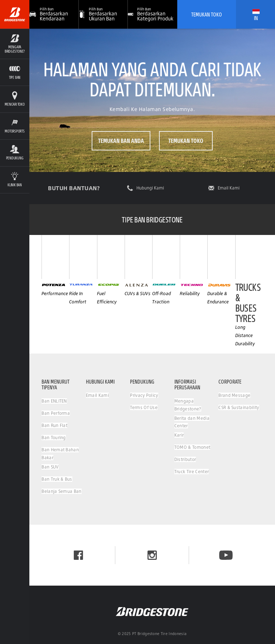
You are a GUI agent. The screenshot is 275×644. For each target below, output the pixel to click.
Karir (179, 435)
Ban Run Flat (54, 425)
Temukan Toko (207, 14)
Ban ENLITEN (54, 401)
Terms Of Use (144, 407)
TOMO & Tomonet (192, 447)
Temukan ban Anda (121, 141)
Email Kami (229, 188)
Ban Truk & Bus (57, 479)
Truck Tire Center (192, 472)
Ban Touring (54, 438)
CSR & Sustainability (239, 407)
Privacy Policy (144, 395)
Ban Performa (56, 413)
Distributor (185, 459)
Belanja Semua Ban (61, 491)
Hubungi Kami (150, 188)
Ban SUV (50, 467)
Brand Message (234, 395)
